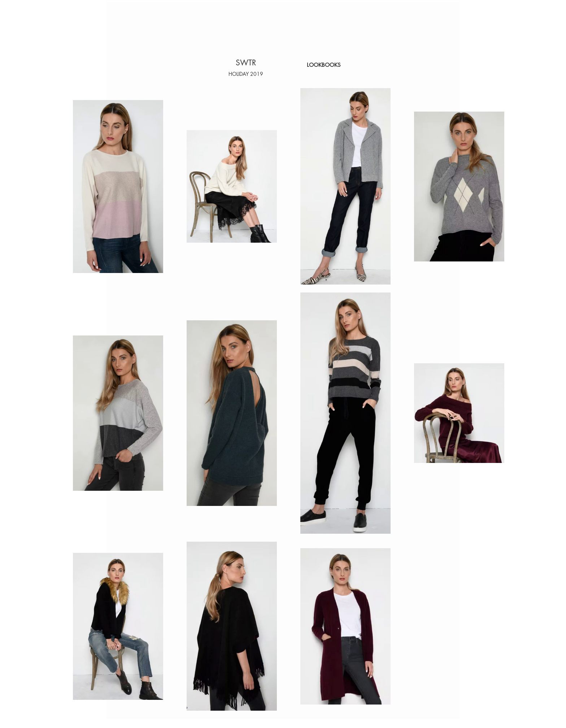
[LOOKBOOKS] (324, 65)
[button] (246, 74)
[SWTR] (246, 63)
